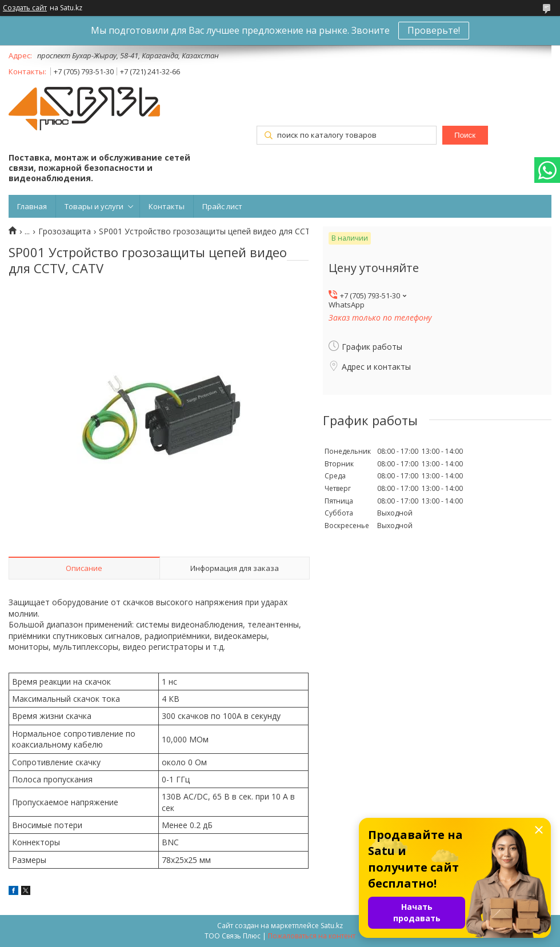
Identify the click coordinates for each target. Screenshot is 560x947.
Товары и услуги (94, 206)
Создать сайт (25, 8)
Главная (32, 206)
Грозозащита (65, 231)
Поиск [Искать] (465, 135)
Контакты (167, 206)
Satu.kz (332, 926)
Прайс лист (222, 206)
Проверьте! (434, 30)
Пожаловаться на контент (312, 936)
